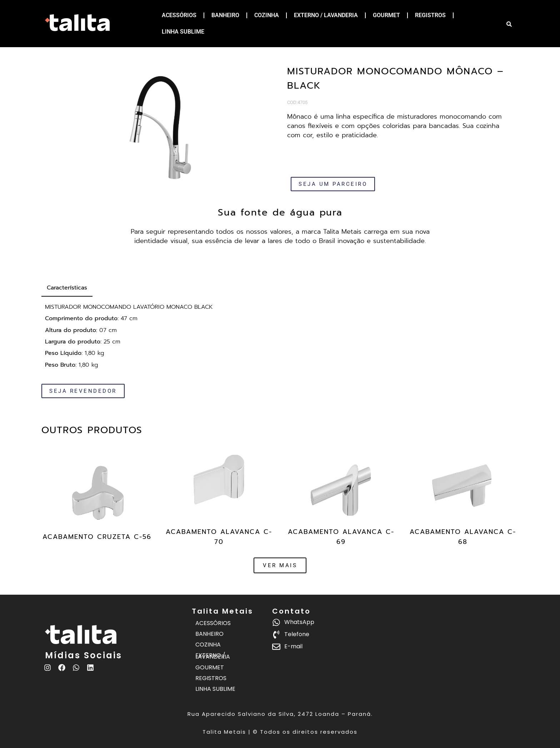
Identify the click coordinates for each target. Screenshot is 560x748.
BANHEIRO (225, 15)
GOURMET (386, 15)
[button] (280, 565)
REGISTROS (430, 15)
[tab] (67, 288)
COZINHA (267, 15)
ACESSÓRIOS (179, 15)
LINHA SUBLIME (183, 32)
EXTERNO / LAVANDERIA (326, 15)
